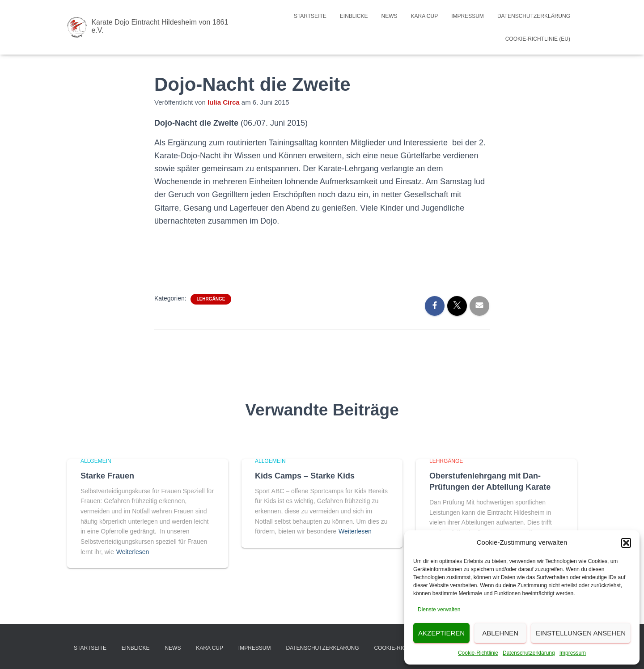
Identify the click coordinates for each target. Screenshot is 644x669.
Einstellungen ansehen (581, 633)
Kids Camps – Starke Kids (305, 476)
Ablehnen (500, 633)
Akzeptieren (441, 633)
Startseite (310, 16)
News (390, 16)
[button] (626, 543)
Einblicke (354, 16)
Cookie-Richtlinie (478, 653)
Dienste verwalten (439, 610)
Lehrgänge (211, 299)
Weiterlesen (133, 552)
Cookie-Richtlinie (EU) (538, 39)
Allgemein (96, 461)
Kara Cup (425, 16)
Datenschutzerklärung (529, 653)
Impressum (573, 653)
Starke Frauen (107, 476)
